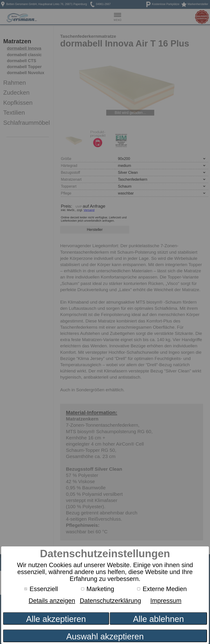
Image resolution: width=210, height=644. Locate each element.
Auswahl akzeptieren (105, 637)
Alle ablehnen (158, 619)
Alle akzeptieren (56, 619)
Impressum (166, 601)
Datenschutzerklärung (110, 601)
